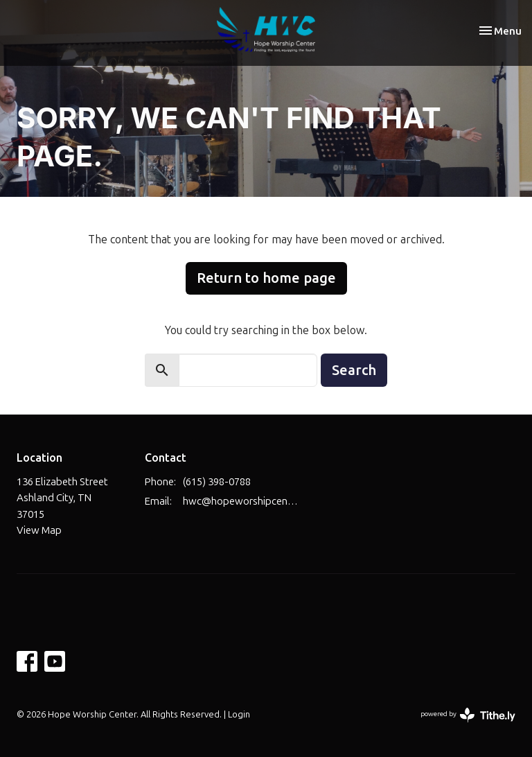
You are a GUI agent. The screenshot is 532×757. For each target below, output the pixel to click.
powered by (468, 715)
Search (354, 370)
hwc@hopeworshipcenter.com (242, 501)
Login (239, 714)
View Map (39, 530)
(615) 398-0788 (217, 482)
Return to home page (266, 278)
